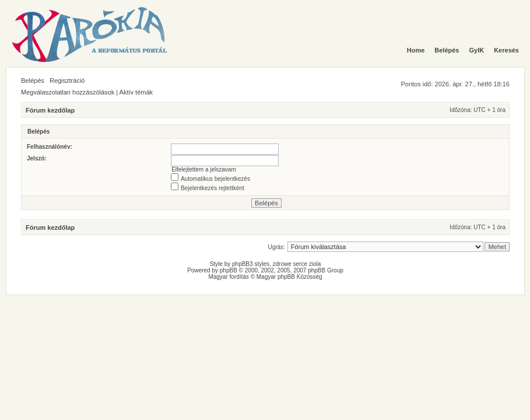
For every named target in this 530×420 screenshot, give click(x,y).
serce (300, 264)
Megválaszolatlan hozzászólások (68, 92)
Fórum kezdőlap (50, 110)
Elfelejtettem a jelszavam (204, 169)
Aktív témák (136, 92)
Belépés (33, 80)
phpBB (229, 270)
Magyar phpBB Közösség (289, 277)
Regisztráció (67, 80)
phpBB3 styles (251, 264)
